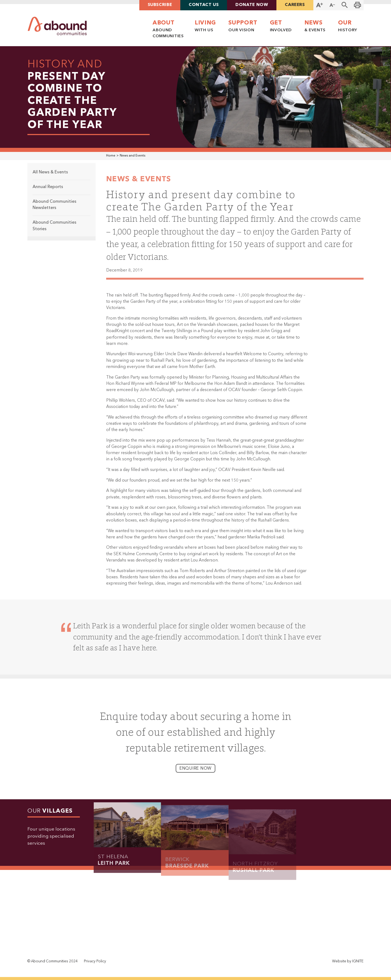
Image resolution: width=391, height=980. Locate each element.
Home (111, 156)
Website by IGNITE (348, 961)
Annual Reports (48, 192)
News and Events (133, 156)
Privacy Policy (95, 961)
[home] (57, 26)
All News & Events (50, 177)
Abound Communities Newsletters (54, 210)
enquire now (196, 774)
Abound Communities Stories (54, 231)
